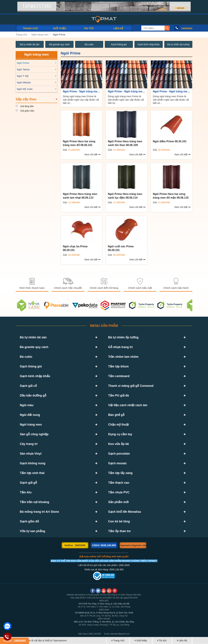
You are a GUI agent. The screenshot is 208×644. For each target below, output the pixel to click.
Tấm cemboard (119, 376)
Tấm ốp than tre (119, 531)
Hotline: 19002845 (75, 545)
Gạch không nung (33, 463)
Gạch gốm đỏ (29, 522)
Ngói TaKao (23, 69)
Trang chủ (21, 34)
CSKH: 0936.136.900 (104, 545)
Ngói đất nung (30, 415)
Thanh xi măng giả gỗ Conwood (131, 386)
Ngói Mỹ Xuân (25, 89)
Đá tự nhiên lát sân (30, 44)
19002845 (187, 28)
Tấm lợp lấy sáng (120, 473)
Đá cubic (89, 44)
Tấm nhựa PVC (119, 493)
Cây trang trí (29, 444)
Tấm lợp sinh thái (32, 473)
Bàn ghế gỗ (116, 415)
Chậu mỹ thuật (118, 425)
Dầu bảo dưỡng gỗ (33, 396)
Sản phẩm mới (118, 502)
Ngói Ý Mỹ (23, 76)
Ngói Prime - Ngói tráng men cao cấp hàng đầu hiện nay (98, 91)
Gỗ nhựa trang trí (120, 347)
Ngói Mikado (24, 82)
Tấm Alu (26, 493)
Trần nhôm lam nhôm (123, 357)
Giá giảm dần (27, 111)
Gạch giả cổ (28, 386)
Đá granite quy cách (59, 44)
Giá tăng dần (27, 106)
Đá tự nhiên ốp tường (178, 44)
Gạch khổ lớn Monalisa (124, 512)
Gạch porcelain (119, 454)
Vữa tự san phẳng (32, 531)
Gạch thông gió (119, 44)
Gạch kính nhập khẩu (149, 44)
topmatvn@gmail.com (133, 545)
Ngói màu (27, 405)
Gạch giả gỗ (28, 483)
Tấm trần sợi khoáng (34, 502)
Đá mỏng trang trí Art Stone (39, 512)
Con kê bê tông (119, 522)
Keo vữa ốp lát (118, 444)
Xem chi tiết (92, 154)
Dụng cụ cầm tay (120, 434)
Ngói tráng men (40, 34)
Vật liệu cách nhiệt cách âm (128, 405)
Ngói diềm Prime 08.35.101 (170, 141)
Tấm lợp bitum (118, 367)
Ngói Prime (59, 34)
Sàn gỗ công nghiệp (34, 434)
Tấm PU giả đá (118, 396)
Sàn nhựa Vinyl (31, 454)
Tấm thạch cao (119, 483)
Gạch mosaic (117, 463)
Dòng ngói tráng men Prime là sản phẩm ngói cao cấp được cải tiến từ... (81, 100)
